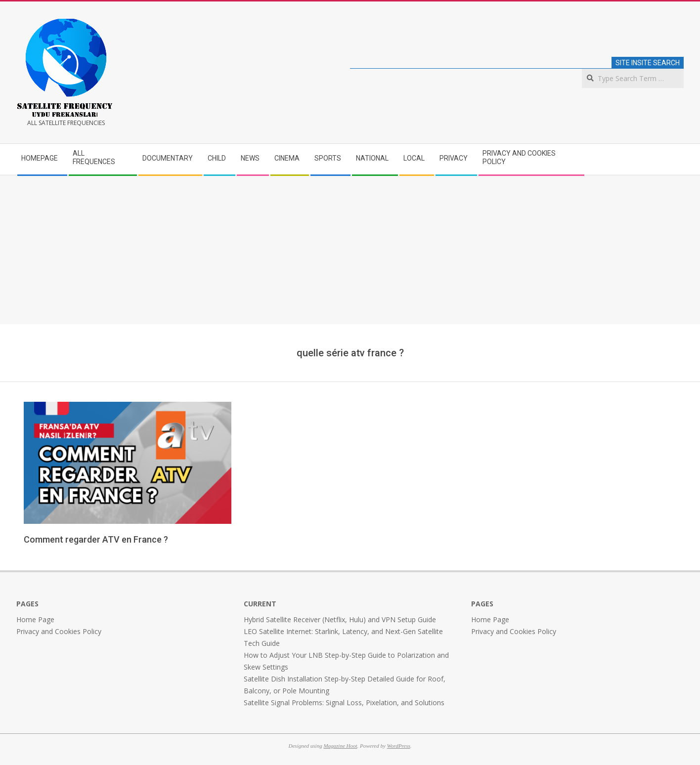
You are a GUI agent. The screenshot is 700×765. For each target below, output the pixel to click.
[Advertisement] (350, 250)
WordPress (399, 746)
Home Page (35, 619)
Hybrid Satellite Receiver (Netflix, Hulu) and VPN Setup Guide (340, 619)
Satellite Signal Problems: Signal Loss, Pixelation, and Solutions (344, 702)
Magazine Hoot (340, 746)
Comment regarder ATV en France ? (96, 539)
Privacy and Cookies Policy (59, 631)
